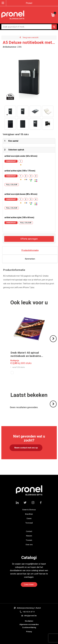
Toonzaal (29, 523)
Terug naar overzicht (31, 37)
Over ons (29, 545)
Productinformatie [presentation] (30, 250)
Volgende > (53, 342)
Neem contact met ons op (26, 448)
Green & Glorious (29, 510)
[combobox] (29, 27)
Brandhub (29, 514)
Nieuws (29, 536)
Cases (29, 518)
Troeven (29, 540)
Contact (29, 531)
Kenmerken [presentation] (30, 259)
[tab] (30, 250)
